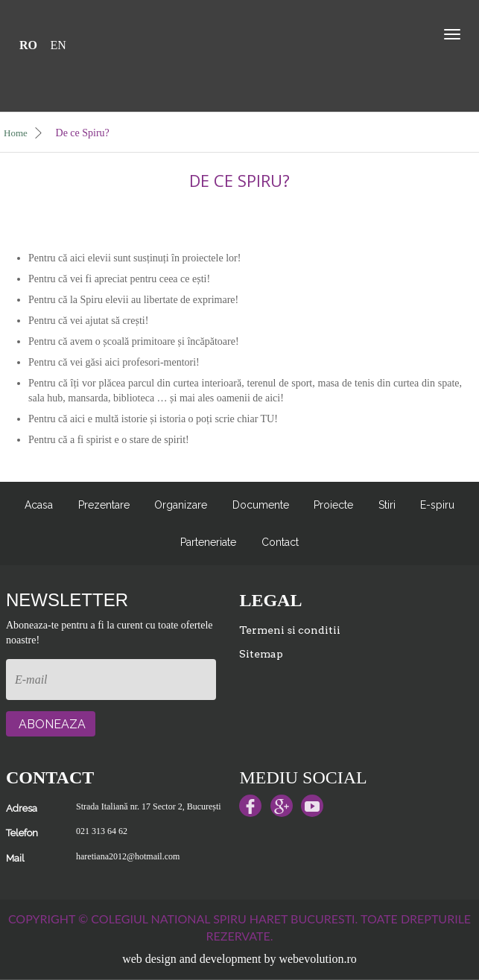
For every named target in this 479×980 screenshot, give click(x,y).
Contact (280, 542)
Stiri (387, 505)
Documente (261, 505)
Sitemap (261, 654)
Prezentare (104, 505)
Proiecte (333, 505)
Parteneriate (208, 542)
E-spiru (437, 505)
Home (24, 133)
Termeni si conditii (290, 630)
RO (28, 45)
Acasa (39, 505)
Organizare (181, 505)
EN (58, 45)
